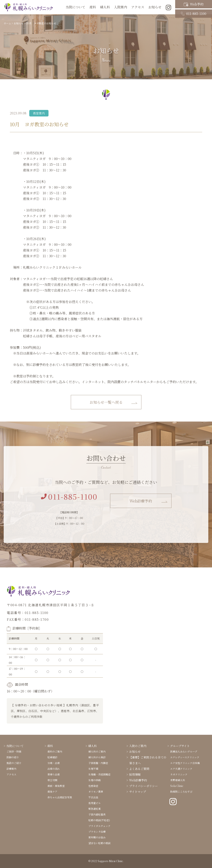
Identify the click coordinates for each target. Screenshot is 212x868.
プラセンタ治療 (97, 832)
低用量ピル (95, 803)
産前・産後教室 (56, 786)
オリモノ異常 (96, 791)
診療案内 (11, 769)
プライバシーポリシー (143, 786)
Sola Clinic (177, 786)
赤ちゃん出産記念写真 (60, 797)
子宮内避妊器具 (97, 814)
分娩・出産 (54, 763)
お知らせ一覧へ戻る (106, 402)
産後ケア (52, 791)
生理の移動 (95, 780)
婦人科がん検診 (97, 757)
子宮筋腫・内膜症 (98, 763)
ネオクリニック (179, 774)
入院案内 (121, 7)
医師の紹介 (13, 757)
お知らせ (135, 752)
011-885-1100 (194, 11)
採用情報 (135, 774)
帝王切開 (52, 780)
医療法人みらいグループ (184, 751)
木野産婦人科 (178, 780)
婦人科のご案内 (97, 751)
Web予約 (194, 4)
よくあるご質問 (139, 769)
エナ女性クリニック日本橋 (185, 763)
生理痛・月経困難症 (99, 774)
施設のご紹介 (14, 763)
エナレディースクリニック (185, 757)
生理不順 (93, 769)
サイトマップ (138, 792)
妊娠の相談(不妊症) (99, 820)
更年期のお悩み (97, 837)
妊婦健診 (52, 757)
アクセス (138, 7)
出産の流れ (54, 769)
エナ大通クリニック (181, 769)
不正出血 (93, 797)
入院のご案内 (138, 746)
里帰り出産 (54, 774)
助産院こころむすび (181, 791)
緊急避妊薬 (95, 809)
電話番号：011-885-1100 (28, 613)
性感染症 (93, 786)
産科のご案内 (55, 751)
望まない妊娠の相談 (99, 843)
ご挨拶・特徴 (14, 751)
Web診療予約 (141, 501)
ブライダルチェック (99, 826)
